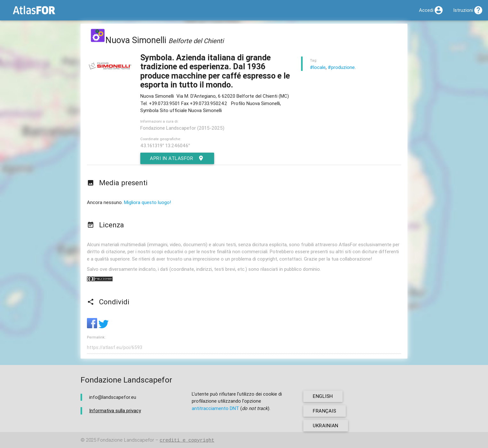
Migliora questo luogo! (147, 202)
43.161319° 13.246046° (165, 145)
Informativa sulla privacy (115, 410)
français (325, 411)
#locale (318, 67)
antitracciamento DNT (215, 408)
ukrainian (326, 425)
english (323, 396)
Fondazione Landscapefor (126, 440)
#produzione (341, 67)
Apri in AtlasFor (177, 158)
